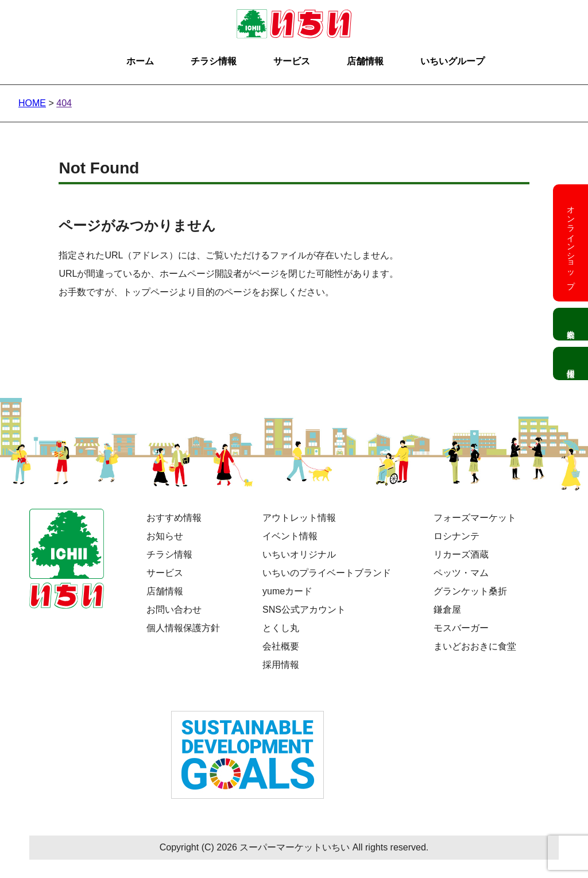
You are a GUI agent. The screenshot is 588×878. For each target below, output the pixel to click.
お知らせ (165, 536)
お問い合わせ (174, 610)
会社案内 (570, 324)
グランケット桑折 (470, 591)
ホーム (140, 61)
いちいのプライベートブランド (327, 573)
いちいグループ (452, 61)
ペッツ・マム (461, 573)
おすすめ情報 (174, 518)
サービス (292, 61)
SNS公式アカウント (304, 610)
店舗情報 (365, 61)
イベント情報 (290, 536)
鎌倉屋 (447, 610)
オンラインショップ (571, 243)
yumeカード (287, 591)
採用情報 (281, 665)
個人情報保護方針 (183, 628)
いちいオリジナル (299, 554)
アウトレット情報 (299, 518)
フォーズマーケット (475, 518)
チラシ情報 (214, 61)
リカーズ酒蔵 (461, 554)
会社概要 (281, 646)
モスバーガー (461, 628)
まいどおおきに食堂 (475, 646)
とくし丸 (281, 628)
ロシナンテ (457, 536)
